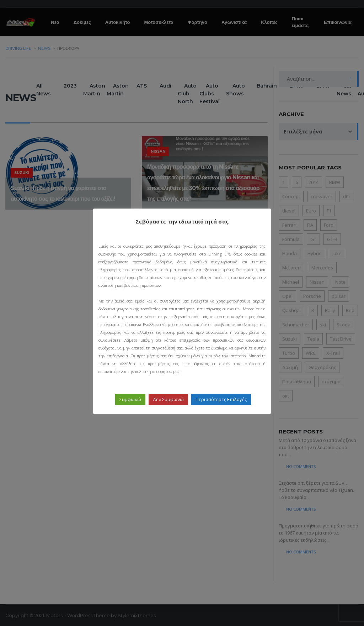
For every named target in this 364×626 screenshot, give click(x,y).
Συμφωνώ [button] (130, 399)
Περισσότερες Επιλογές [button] (221, 399)
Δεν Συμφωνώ (168, 399)
